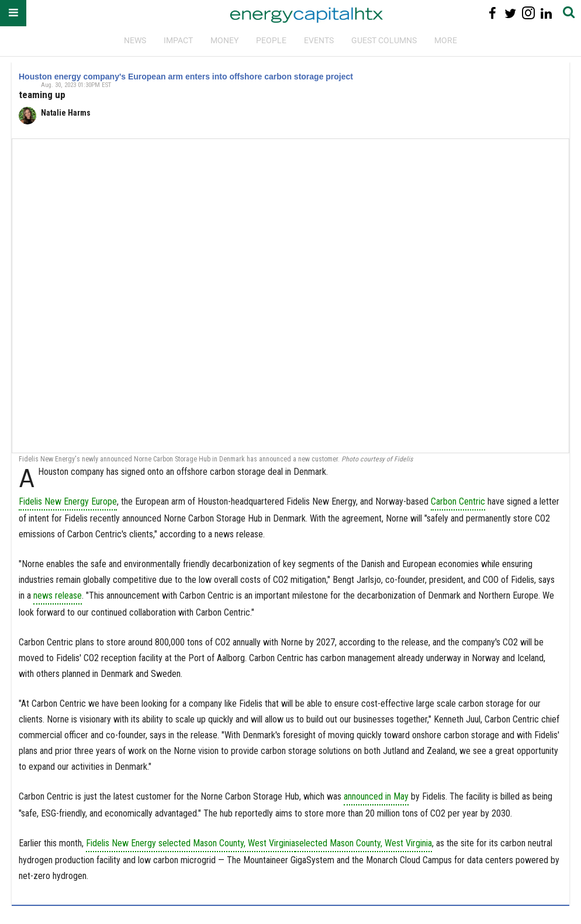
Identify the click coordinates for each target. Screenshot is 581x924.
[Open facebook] (492, 13)
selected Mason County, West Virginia (364, 843)
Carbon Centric (458, 501)
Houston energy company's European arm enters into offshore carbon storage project (186, 77)
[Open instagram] (528, 13)
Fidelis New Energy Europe (68, 501)
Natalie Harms (66, 113)
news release (58, 595)
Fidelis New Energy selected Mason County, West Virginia (191, 843)
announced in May (376, 796)
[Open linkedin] (546, 13)
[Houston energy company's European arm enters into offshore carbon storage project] (290, 296)
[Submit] (569, 13)
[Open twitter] (511, 13)
